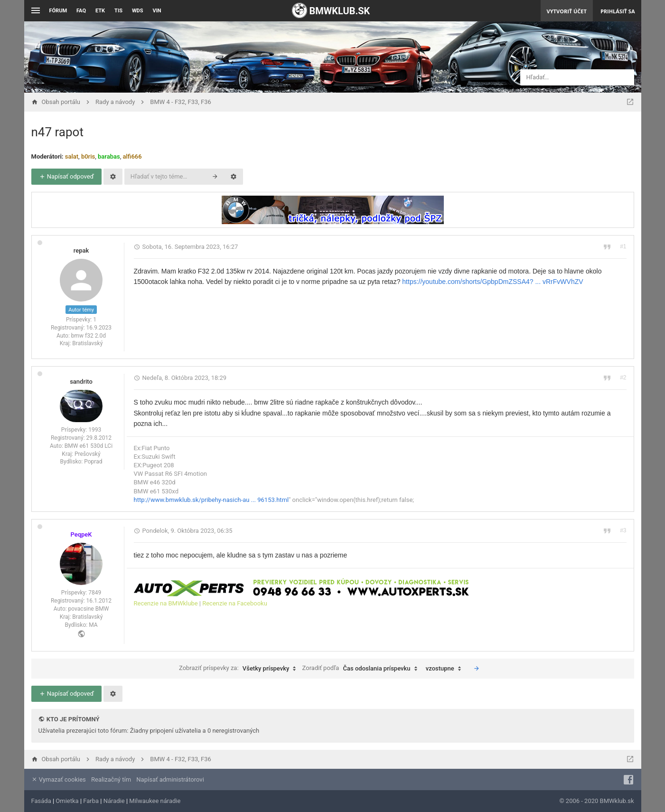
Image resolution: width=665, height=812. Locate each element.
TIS (118, 11)
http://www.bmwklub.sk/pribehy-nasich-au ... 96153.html (211, 500)
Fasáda (41, 801)
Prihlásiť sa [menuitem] (618, 11)
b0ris (88, 156)
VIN (157, 11)
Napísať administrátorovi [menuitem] (170, 779)
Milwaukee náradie (155, 801)
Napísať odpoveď (66, 176)
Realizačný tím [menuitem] (111, 779)
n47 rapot (57, 132)
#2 (623, 378)
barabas (109, 156)
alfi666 (132, 156)
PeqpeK (81, 534)
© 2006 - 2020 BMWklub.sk (596, 801)
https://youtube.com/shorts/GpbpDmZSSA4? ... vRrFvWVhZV (492, 282)
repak (81, 250)
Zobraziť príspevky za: (240, 669)
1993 (95, 430)
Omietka (67, 801)
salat (72, 156)
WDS (138, 11)
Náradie (114, 801)
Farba (91, 801)
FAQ (81, 11)
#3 (623, 530)
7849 (95, 593)
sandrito (81, 382)
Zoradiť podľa (362, 669)
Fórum (58, 11)
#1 (623, 246)
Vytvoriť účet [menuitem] (567, 11)
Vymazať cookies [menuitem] (59, 779)
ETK (100, 11)
